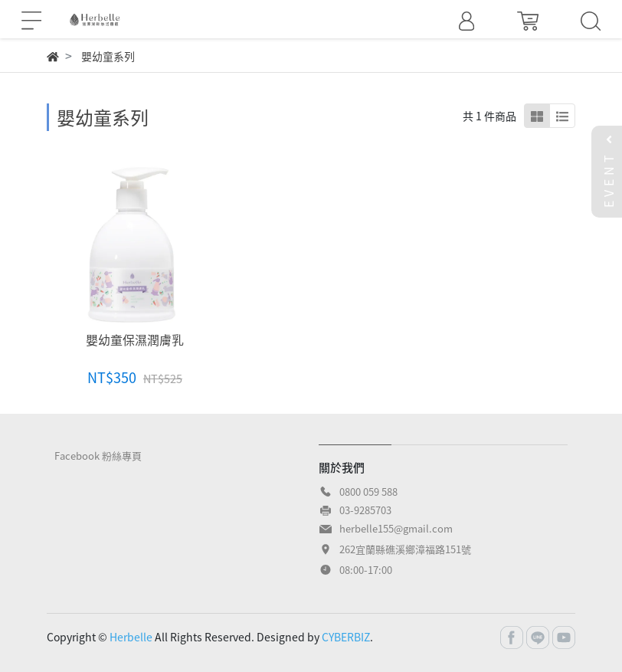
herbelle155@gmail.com (396, 528)
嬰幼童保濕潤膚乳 (135, 339)
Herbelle (131, 637)
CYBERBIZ (346, 637)
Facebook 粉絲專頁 (98, 456)
